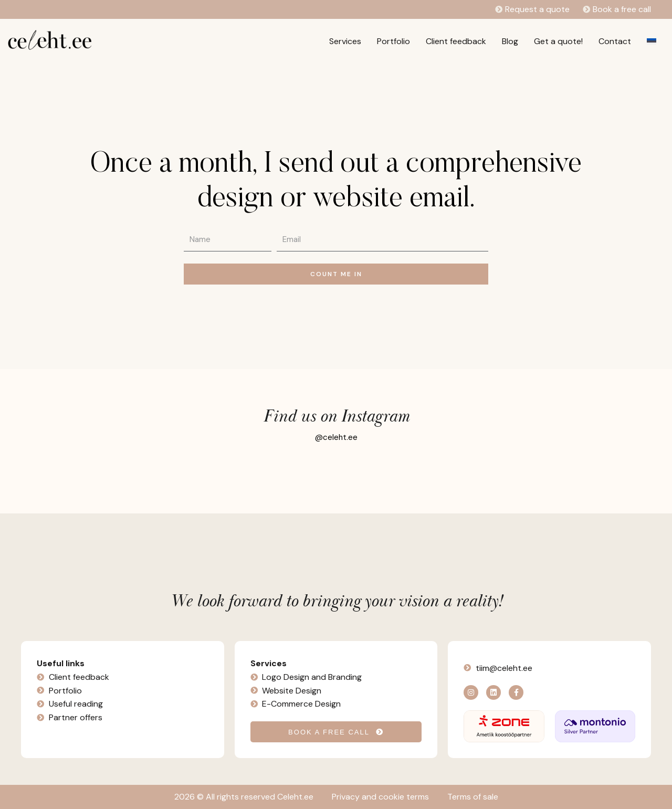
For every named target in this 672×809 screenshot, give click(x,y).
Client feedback (456, 41)
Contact (615, 41)
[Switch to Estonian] (652, 41)
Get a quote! (558, 41)
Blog (510, 41)
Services (345, 41)
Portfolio (393, 41)
